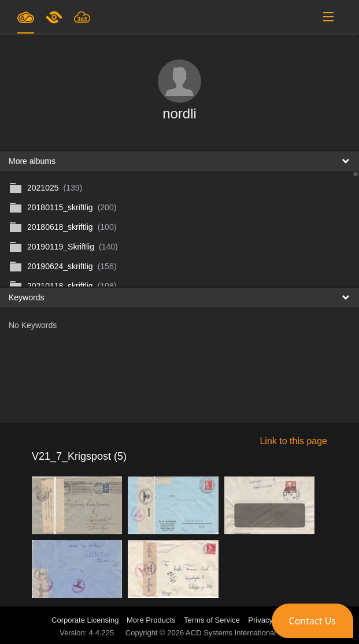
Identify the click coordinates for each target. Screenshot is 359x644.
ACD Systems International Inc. (238, 633)
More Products (151, 620)
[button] (312, 621)
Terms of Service (212, 620)
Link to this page (293, 441)
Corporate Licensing (86, 620)
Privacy (260, 620)
